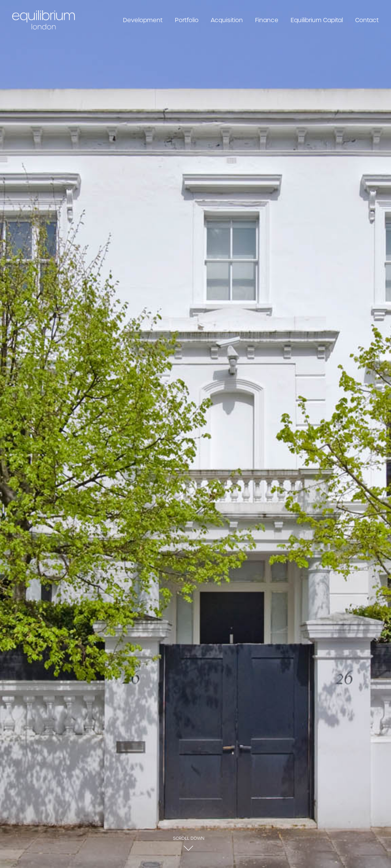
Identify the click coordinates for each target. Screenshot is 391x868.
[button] (188, 257)
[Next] (373, 157)
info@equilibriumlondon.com (199, 836)
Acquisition (227, 20)
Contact (367, 20)
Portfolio (187, 20)
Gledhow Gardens (352, 798)
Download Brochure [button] (52, 378)
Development (143, 20)
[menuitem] (145, 20)
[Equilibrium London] (44, 20)
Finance (267, 20)
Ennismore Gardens (41, 798)
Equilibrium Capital (317, 20)
